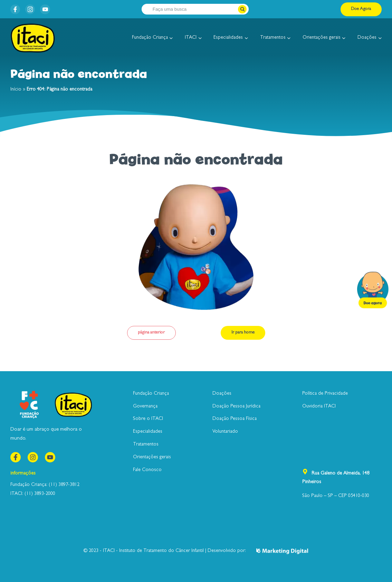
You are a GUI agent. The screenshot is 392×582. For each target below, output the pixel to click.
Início (16, 90)
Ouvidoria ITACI (319, 406)
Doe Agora (361, 9)
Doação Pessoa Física (235, 419)
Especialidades (228, 38)
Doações (367, 38)
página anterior (151, 333)
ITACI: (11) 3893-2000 (33, 494)
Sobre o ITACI (148, 419)
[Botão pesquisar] (242, 9)
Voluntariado (225, 432)
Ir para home (243, 333)
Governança (145, 406)
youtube (44, 9)
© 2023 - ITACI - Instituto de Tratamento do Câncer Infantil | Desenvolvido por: (196, 551)
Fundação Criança (150, 38)
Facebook (14, 9)
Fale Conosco (147, 470)
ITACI (191, 38)
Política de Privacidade (325, 394)
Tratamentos (273, 38)
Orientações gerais (322, 38)
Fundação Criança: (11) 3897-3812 (45, 485)
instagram (29, 9)
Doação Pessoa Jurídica (236, 406)
